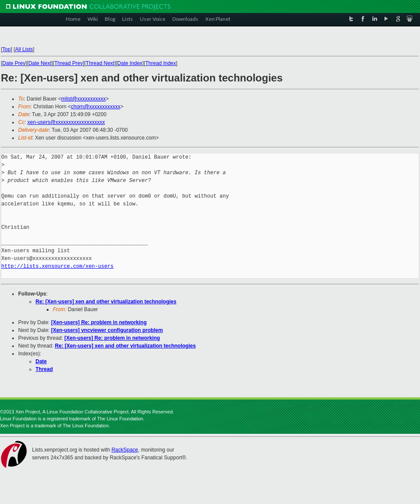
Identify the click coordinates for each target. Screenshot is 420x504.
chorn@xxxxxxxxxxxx (96, 107)
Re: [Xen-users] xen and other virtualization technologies (106, 302)
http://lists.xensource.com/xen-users (57, 266)
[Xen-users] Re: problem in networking (99, 322)
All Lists (24, 49)
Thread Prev (68, 63)
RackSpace (124, 450)
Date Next (40, 63)
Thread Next (100, 63)
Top (6, 49)
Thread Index (161, 63)
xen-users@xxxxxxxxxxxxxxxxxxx (66, 122)
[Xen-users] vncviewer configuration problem (107, 330)
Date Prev (14, 63)
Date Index (130, 63)
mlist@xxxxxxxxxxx (83, 99)
